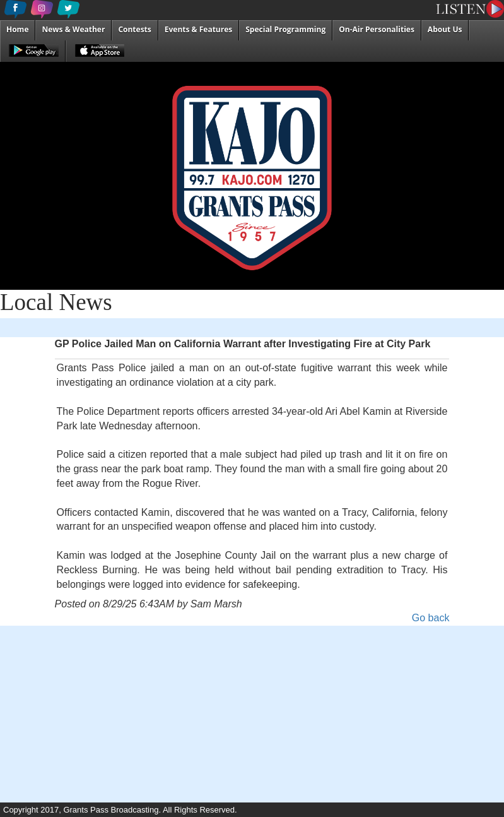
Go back (431, 618)
